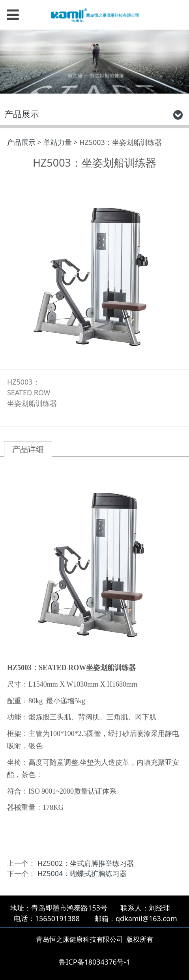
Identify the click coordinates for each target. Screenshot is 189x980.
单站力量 (58, 142)
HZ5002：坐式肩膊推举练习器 (86, 863)
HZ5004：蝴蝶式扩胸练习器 (82, 873)
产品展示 (21, 142)
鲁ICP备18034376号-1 (94, 962)
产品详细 (28, 449)
